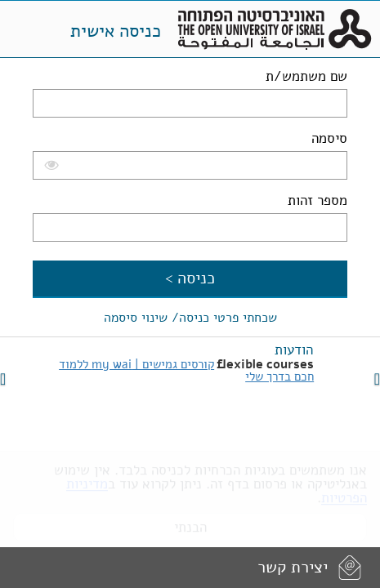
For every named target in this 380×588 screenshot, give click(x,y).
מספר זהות (317, 200)
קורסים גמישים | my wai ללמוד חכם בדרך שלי (186, 370)
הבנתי (190, 521)
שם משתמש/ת (306, 76)
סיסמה (329, 138)
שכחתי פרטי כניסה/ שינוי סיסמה (190, 318)
